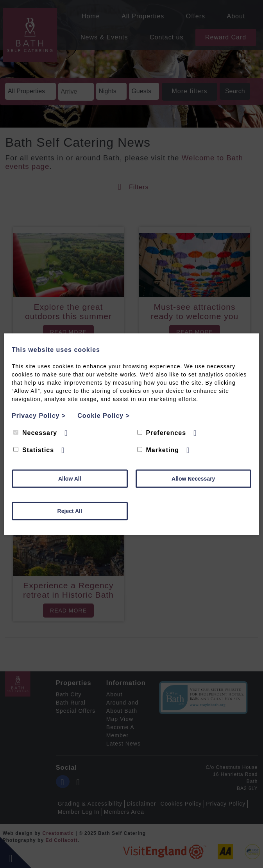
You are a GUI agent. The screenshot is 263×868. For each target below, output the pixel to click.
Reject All (70, 511)
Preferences (162, 432)
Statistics (34, 450)
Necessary (35, 432)
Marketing (158, 450)
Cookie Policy (104, 415)
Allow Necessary (193, 478)
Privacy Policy (39, 415)
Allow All (70, 478)
